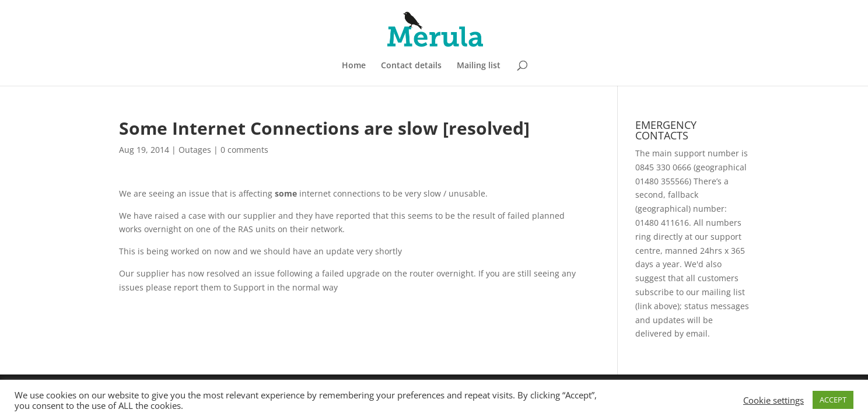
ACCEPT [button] (833, 400)
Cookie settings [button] (773, 400)
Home (354, 66)
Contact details (411, 66)
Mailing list (479, 66)
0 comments (244, 150)
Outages (195, 150)
